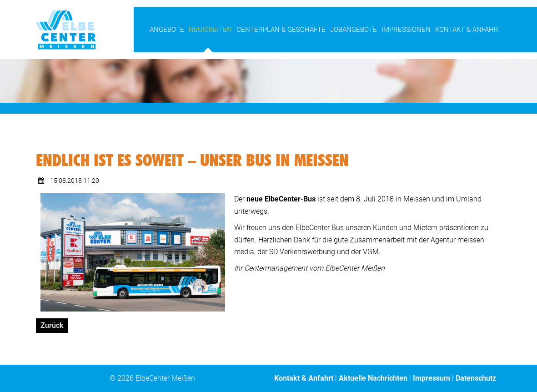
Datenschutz (476, 378)
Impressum (432, 378)
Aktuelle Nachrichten (373, 378)
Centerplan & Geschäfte (281, 30)
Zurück (52, 325)
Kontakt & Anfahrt (469, 30)
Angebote (167, 30)
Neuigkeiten (210, 30)
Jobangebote (354, 30)
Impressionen (406, 30)
